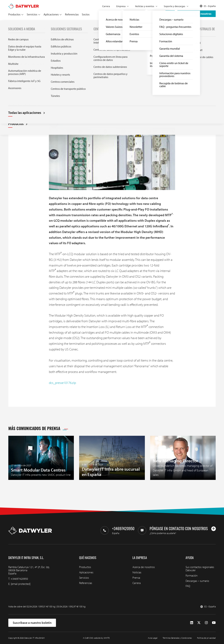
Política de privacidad (206, 638)
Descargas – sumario (197, 581)
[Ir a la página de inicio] (24, 5)
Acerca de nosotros (144, 567)
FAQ (188, 586)
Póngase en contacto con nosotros (191, 14)
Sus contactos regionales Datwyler (200, 569)
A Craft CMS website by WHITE (96, 638)
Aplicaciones (51, 14)
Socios (86, 14)
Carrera (106, 6)
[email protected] (21, 584)
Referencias (72, 14)
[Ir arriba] (214, 529)
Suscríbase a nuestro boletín (32, 623)
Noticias (137, 572)
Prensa (19, 24)
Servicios (32, 14)
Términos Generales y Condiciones (177, 638)
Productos (14, 14)
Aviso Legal (153, 638)
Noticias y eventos (145, 6)
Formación (192, 575)
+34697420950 (19, 579)
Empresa (121, 6)
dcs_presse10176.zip (62, 383)
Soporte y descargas (175, 6)
